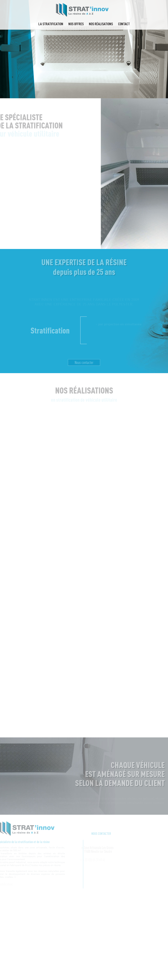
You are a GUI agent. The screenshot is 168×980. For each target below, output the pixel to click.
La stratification (51, 24)
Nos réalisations (101, 24)
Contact (124, 24)
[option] (84, 49)
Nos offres (76, 24)
